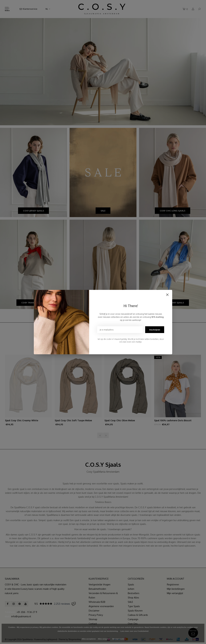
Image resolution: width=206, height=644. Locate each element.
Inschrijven (155, 330)
